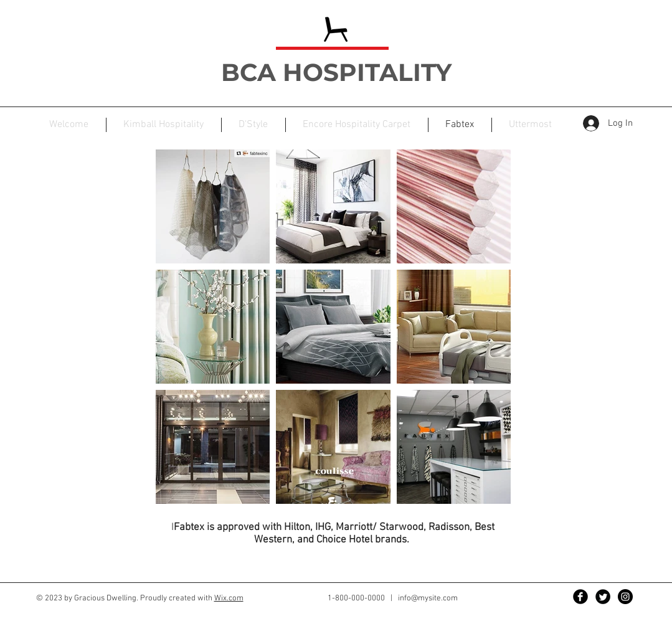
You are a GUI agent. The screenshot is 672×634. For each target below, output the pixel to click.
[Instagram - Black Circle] (625, 597)
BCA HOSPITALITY (340, 72)
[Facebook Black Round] (580, 597)
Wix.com (229, 599)
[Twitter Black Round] (603, 597)
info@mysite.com (428, 599)
